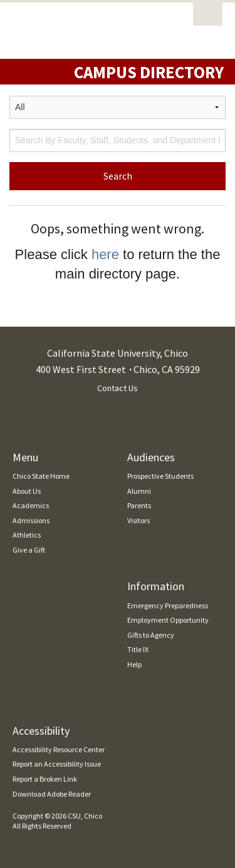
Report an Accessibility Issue (57, 764)
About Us (27, 491)
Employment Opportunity (168, 620)
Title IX (138, 649)
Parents (139, 505)
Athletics (27, 535)
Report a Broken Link (45, 779)
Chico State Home (41, 476)
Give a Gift (29, 550)
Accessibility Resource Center (59, 749)
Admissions (31, 520)
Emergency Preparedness (168, 605)
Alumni (139, 491)
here (105, 254)
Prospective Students (160, 476)
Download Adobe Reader (52, 794)
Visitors (138, 520)
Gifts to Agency (151, 635)
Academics (31, 505)
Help (134, 664)
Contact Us (118, 388)
